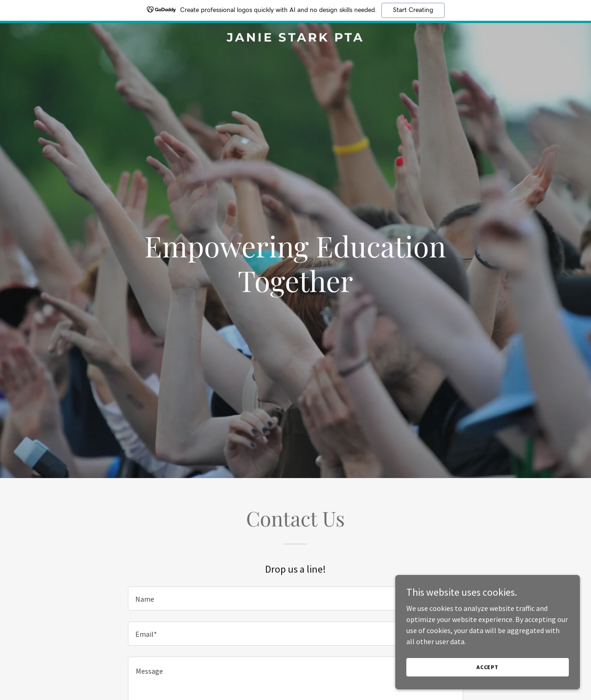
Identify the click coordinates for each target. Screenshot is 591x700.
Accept (488, 679)
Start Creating (413, 10)
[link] (296, 39)
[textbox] (295, 598)
